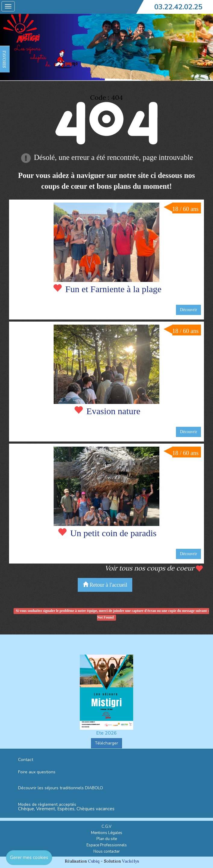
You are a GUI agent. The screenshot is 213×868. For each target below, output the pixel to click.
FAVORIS (4, 59)
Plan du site (107, 839)
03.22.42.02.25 (178, 7)
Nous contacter (107, 851)
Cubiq (94, 861)
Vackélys (131, 861)
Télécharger (107, 743)
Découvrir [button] (188, 310)
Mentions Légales (107, 833)
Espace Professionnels (107, 845)
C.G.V (107, 827)
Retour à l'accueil (105, 585)
